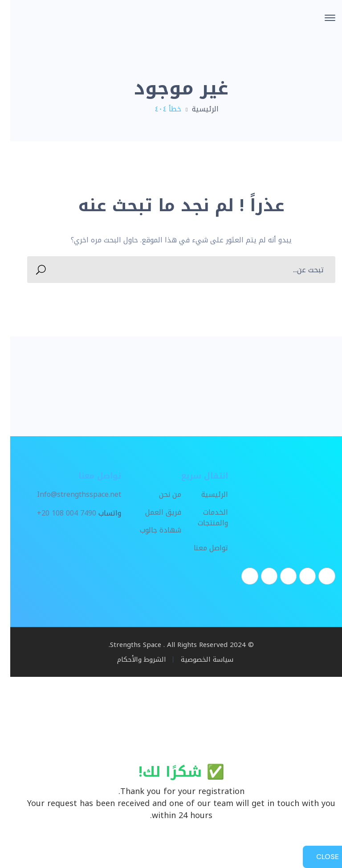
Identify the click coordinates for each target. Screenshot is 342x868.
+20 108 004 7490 (56, 513)
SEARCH (33, 270)
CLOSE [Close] (317, 857)
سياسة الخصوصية (197, 659)
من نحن (160, 495)
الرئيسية (195, 109)
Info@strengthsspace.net (69, 495)
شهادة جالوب (150, 531)
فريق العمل (153, 513)
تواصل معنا (201, 549)
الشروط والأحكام (131, 659)
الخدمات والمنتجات (203, 518)
